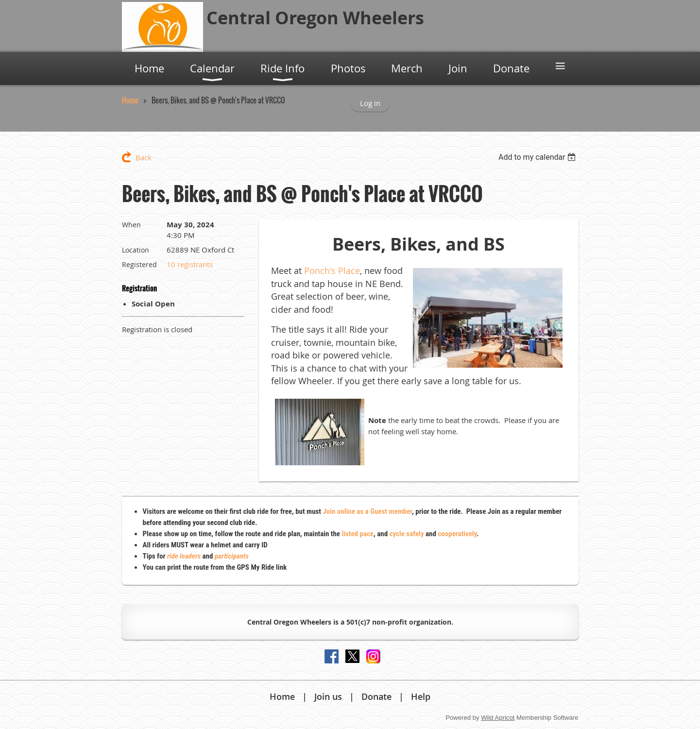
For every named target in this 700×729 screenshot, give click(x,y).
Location (136, 250)
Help (421, 696)
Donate (376, 696)
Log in (370, 103)
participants (232, 556)
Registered (139, 264)
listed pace (358, 534)
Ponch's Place (332, 271)
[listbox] (538, 157)
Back (144, 157)
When (131, 225)
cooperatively (457, 534)
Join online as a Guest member (367, 511)
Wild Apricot (498, 718)
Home (130, 100)
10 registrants (190, 264)
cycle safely (407, 534)
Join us (328, 696)
